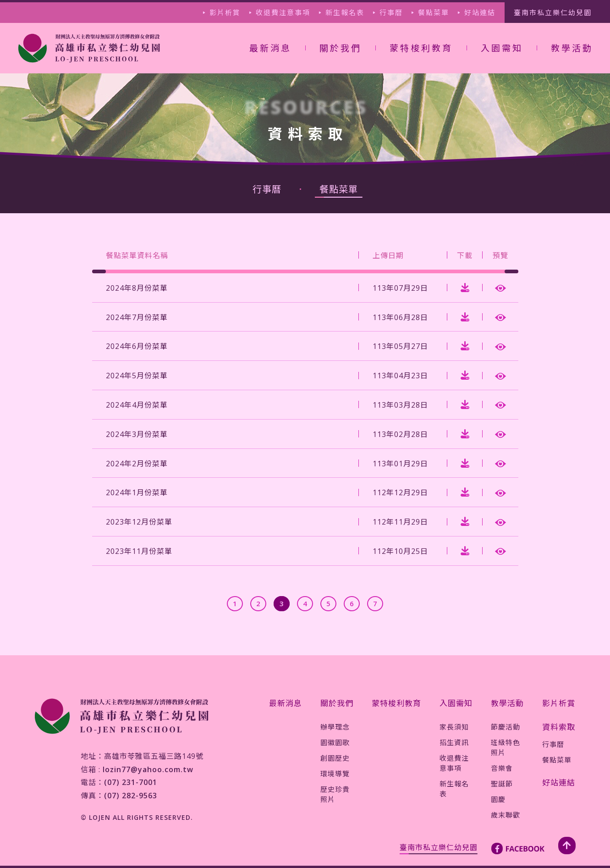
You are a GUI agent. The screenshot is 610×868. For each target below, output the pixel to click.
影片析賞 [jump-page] (225, 12)
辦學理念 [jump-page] (335, 727)
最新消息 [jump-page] (270, 48)
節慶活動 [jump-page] (506, 727)
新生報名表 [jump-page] (345, 12)
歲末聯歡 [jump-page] (506, 815)
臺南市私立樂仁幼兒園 (439, 847)
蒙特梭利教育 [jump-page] (421, 48)
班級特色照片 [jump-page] (506, 747)
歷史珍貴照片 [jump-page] (335, 794)
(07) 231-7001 (131, 782)
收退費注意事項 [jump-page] (283, 12)
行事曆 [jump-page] (391, 12)
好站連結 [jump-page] (480, 12)
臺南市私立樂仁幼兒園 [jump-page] (553, 12)
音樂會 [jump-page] (502, 768)
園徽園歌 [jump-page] (335, 742)
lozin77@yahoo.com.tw (148, 769)
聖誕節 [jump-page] (502, 784)
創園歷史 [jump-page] (335, 758)
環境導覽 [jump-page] (335, 774)
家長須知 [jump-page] (454, 727)
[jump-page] (89, 48)
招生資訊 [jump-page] (454, 742)
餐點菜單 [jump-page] (434, 12)
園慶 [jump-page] (498, 799)
